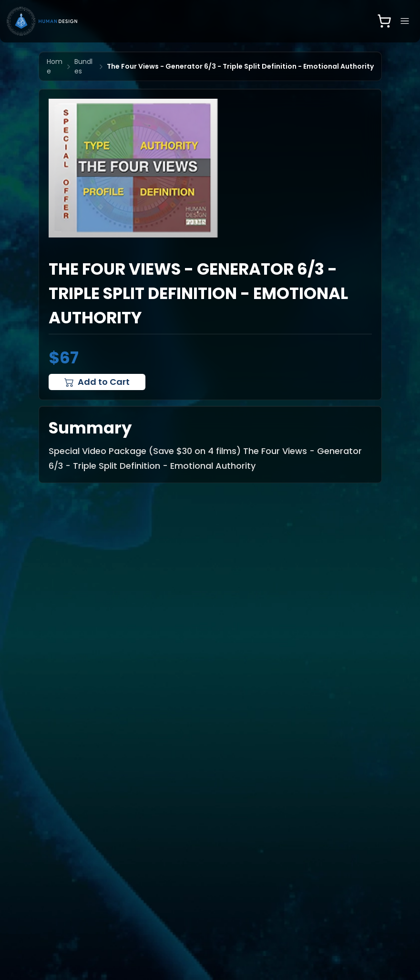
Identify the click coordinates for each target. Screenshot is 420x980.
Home (55, 66)
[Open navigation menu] (405, 21)
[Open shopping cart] (384, 21)
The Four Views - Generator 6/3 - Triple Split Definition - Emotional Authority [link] (240, 66)
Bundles (83, 66)
